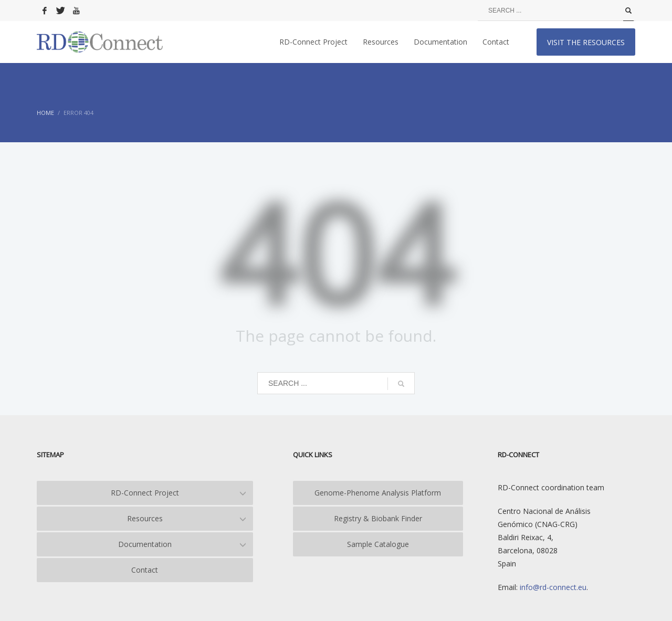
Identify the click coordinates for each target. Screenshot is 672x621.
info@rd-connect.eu (552, 587)
